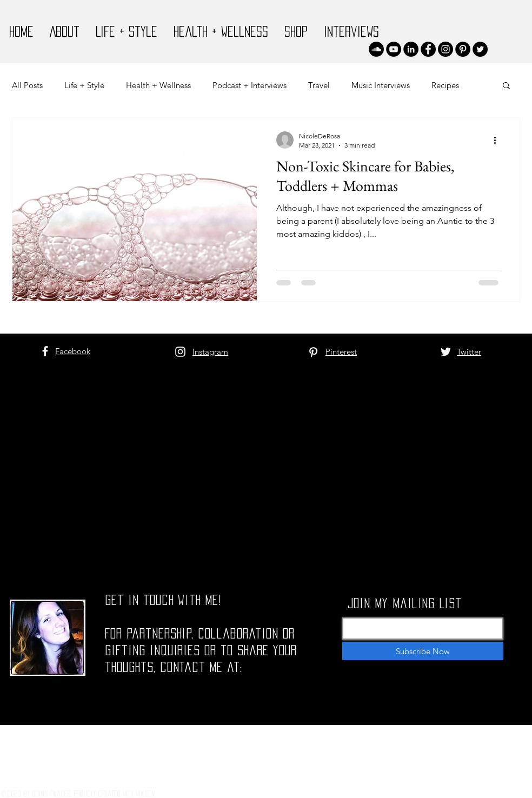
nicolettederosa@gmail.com (178, 731)
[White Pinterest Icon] (313, 352)
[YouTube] (394, 49)
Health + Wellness (158, 85)
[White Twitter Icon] (446, 352)
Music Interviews (381, 85)
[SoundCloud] (376, 49)
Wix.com (145, 794)
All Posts (27, 85)
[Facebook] (428, 49)
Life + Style (84, 85)
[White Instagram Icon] (180, 352)
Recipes (445, 85)
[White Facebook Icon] (45, 351)
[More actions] (498, 140)
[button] (506, 86)
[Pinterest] (463, 49)
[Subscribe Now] (423, 651)
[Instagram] (445, 49)
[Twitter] (480, 49)
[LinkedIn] (411, 49)
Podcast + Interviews (250, 85)
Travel (319, 85)
